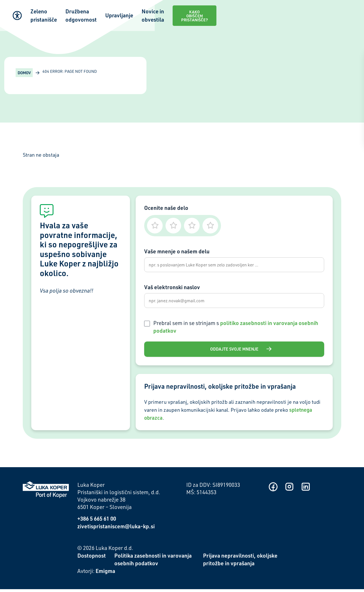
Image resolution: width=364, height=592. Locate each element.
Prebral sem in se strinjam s (236, 329)
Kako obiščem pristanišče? (324, 11)
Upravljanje (218, 12)
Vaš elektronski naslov (172, 288)
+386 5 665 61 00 (97, 522)
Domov (24, 73)
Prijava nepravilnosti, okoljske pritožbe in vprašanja (240, 562)
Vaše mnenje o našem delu (177, 251)
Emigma (105, 574)
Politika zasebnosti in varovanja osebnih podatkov (153, 562)
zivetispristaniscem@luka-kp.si (116, 529)
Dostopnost (92, 559)
